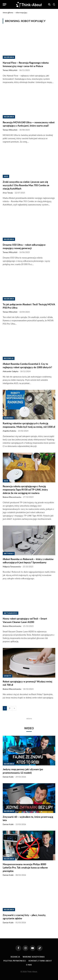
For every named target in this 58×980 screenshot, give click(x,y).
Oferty (7, 676)
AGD (6, 176)
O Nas (29, 965)
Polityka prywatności (15, 961)
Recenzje (9, 358)
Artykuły (9, 553)
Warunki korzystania (34, 957)
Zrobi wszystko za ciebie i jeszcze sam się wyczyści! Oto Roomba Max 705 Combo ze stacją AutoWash (26, 185)
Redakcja (15, 957)
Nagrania (9, 57)
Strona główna (8, 13)
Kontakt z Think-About (40, 961)
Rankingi (9, 418)
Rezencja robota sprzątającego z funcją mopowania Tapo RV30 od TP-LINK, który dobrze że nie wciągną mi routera (25, 490)
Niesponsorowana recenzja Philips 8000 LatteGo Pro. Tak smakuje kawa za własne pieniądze (25, 868)
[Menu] (5, 4)
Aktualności (11, 613)
